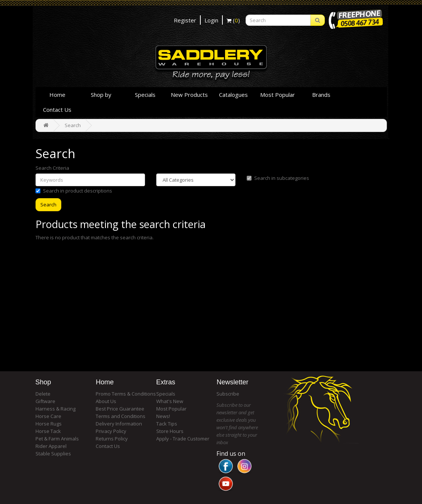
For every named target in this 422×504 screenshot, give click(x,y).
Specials (145, 95)
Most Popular (278, 95)
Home (57, 95)
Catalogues (233, 95)
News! (163, 416)
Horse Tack (48, 431)
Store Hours (170, 431)
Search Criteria (52, 168)
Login (211, 20)
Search (73, 125)
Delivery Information (119, 424)
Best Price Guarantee (120, 409)
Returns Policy (112, 439)
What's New (170, 401)
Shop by (101, 95)
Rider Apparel (51, 446)
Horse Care (48, 416)
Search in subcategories (278, 178)
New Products (189, 95)
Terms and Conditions (121, 416)
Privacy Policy (111, 431)
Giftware (45, 401)
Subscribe (228, 394)
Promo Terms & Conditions (126, 394)
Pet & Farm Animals (57, 439)
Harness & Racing (56, 409)
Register (185, 20)
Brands (321, 95)
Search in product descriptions (74, 191)
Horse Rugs (49, 424)
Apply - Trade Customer (183, 439)
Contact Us (57, 110)
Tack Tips (167, 424)
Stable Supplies (53, 454)
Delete (43, 394)
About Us (106, 401)
